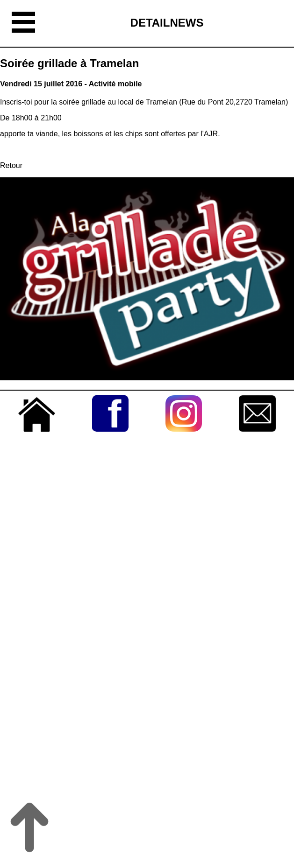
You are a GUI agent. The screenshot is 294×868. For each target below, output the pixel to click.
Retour (11, 165)
